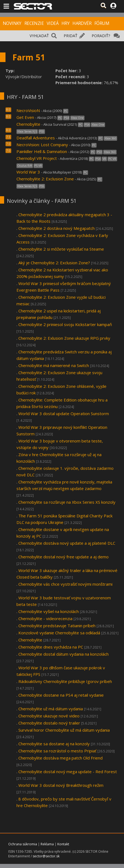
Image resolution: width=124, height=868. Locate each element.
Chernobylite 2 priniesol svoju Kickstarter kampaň (65, 324)
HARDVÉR (82, 23)
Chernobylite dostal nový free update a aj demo (64, 557)
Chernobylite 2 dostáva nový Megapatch (57, 228)
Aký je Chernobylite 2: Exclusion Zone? (54, 263)
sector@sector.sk (46, 856)
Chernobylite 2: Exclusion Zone (46, 179)
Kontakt (63, 844)
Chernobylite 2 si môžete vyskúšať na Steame (61, 249)
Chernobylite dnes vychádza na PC (51, 647)
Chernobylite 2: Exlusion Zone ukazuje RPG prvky (64, 338)
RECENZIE (34, 23)
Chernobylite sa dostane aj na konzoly (54, 744)
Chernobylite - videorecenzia (45, 618)
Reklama (47, 844)
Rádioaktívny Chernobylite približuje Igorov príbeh (65, 681)
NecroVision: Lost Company (42, 145)
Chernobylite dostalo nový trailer (49, 723)
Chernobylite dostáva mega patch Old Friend (60, 758)
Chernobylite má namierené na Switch (54, 365)
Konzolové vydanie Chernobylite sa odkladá (59, 633)
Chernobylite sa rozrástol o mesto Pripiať (57, 751)
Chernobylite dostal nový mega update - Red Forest (68, 772)
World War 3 (28, 172)
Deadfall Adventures (36, 138)
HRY (65, 23)
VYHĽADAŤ (39, 36)
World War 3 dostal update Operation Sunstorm (64, 414)
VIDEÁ (53, 23)
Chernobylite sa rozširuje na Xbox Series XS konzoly (67, 502)
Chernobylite (28, 124)
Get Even (25, 117)
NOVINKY (12, 23)
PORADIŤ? (101, 36)
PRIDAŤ (71, 36)
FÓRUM (102, 23)
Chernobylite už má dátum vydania (51, 709)
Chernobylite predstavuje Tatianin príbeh (57, 626)
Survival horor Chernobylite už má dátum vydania (64, 730)
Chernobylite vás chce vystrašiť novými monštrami (65, 584)
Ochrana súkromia (23, 844)
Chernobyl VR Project (37, 158)
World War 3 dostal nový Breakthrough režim (61, 785)
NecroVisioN (28, 110)
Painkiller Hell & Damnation (42, 151)
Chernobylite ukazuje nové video (49, 716)
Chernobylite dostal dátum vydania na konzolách (64, 654)
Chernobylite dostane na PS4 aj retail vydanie (61, 695)
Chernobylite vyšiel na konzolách (49, 611)
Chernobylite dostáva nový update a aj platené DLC (67, 543)
